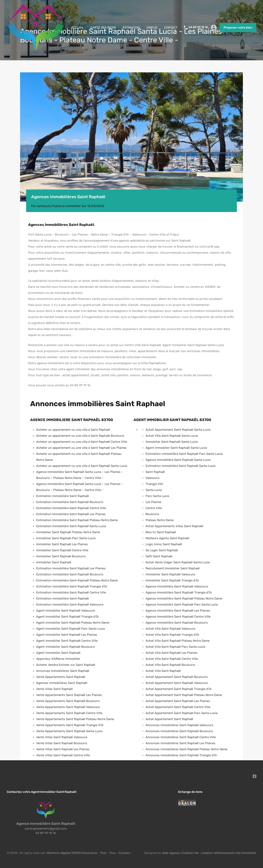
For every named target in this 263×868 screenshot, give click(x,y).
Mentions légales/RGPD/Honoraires (72, 853)
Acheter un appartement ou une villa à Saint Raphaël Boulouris (80, 436)
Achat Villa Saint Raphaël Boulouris (170, 665)
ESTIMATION (131, 28)
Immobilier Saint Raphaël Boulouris (61, 556)
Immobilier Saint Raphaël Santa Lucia (172, 442)
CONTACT (171, 28)
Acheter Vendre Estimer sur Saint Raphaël (66, 665)
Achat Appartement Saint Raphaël (169, 719)
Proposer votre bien (238, 28)
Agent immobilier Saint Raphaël (58, 653)
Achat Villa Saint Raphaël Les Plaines (172, 653)
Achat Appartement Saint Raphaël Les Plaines (178, 701)
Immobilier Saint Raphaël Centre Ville (62, 550)
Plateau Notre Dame (160, 520)
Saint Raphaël (155, 472)
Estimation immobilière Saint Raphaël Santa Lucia (180, 466)
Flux (113, 853)
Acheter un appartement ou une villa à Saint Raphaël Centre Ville (82, 442)
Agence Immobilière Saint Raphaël (46, 824)
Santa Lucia (154, 490)
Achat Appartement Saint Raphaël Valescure (177, 683)
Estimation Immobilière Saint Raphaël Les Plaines (71, 514)
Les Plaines (154, 502)
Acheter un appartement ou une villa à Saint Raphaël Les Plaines (81, 448)
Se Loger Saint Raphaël (162, 550)
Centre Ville (154, 508)
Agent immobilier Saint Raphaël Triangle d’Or (68, 617)
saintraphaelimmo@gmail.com (46, 829)
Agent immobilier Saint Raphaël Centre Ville (67, 641)
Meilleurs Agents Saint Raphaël (167, 538)
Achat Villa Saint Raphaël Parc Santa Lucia (175, 647)
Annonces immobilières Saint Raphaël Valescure (179, 725)
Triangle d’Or (154, 484)
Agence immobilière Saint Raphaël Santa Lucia (178, 460)
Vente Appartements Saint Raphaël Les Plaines (69, 695)
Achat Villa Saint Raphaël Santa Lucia (172, 436)
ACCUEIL (77, 28)
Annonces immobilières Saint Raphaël (63, 671)
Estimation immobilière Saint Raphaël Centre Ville (71, 592)
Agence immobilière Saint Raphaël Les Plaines (178, 611)
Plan (104, 853)
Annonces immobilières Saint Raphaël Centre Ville (181, 737)
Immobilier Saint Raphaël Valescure (170, 574)
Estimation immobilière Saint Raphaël (63, 496)
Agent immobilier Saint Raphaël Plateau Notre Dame (73, 623)
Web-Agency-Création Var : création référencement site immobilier (209, 853)
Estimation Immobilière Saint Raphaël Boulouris (70, 502)
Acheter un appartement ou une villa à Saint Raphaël (73, 430)
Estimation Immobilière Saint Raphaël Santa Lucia (71, 526)
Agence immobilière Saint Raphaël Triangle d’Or (179, 592)
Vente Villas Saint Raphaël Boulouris (62, 743)
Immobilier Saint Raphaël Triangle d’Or (172, 580)
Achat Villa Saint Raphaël (163, 671)
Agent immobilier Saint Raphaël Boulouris (66, 647)
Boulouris (152, 514)
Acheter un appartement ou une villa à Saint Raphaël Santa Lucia (82, 466)
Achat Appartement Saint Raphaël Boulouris (177, 677)
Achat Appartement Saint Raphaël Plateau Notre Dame (184, 695)
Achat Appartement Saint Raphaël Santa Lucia (178, 430)
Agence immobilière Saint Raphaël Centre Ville (178, 617)
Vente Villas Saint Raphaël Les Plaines (63, 749)
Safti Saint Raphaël (159, 556)
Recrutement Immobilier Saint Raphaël (173, 568)
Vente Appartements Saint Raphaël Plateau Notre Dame (75, 719)
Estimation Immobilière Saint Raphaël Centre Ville (71, 508)
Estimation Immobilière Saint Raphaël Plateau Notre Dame (77, 520)
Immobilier (73, 206)
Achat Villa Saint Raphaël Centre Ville (172, 659)
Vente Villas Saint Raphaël (54, 689)
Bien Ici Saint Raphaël (161, 532)
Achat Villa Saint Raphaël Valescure (170, 629)
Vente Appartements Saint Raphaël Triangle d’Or (70, 725)
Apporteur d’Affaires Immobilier (58, 659)
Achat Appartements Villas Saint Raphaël (174, 526)
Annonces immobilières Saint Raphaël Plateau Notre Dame (186, 749)
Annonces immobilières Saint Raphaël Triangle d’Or (181, 755)
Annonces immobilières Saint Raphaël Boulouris (179, 731)
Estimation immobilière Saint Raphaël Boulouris (70, 574)
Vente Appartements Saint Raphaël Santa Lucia (69, 731)
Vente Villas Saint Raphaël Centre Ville (63, 755)
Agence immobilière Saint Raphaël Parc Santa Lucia (182, 605)
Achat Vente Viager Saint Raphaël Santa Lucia (178, 562)
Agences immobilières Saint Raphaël (62, 683)
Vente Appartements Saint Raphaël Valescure (68, 707)
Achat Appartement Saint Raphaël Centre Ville (178, 707)
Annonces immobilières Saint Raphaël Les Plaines (180, 743)
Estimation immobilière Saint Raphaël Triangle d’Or (72, 586)
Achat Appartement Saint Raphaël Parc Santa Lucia (182, 713)
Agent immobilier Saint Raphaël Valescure (66, 611)
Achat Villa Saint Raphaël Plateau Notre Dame (178, 641)
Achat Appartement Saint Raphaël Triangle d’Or (179, 689)
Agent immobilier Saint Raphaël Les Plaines (67, 635)
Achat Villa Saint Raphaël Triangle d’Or (172, 635)
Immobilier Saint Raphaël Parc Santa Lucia (66, 538)
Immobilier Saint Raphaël (54, 562)
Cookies (124, 853)
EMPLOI (152, 28)
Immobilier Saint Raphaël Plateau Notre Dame (68, 532)
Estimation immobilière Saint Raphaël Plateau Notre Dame (77, 580)
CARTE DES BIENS (103, 28)
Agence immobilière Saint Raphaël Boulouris (177, 623)
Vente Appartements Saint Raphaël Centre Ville (69, 713)
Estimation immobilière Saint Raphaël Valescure (70, 605)
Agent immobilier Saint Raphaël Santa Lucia (176, 448)
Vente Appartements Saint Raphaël (61, 677)
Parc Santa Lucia (157, 496)
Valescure (152, 478)
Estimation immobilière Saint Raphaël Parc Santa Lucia (184, 454)
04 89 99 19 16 (198, 27)
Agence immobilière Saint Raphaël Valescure (177, 586)
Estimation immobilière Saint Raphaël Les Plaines (71, 568)
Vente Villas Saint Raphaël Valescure (62, 737)
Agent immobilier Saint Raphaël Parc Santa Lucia (70, 629)
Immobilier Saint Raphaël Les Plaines (62, 544)
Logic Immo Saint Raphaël (164, 544)
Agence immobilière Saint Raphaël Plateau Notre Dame (184, 598)
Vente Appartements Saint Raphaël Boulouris (68, 701)
